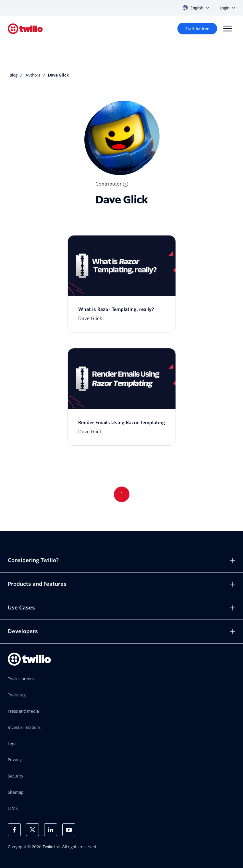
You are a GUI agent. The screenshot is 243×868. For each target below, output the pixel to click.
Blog (14, 75)
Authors (33, 75)
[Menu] (227, 29)
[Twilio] (25, 29)
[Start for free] (197, 29)
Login (227, 8)
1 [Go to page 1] (122, 494)
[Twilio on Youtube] (69, 830)
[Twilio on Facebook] (14, 830)
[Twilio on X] (32, 830)
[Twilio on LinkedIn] (51, 830)
